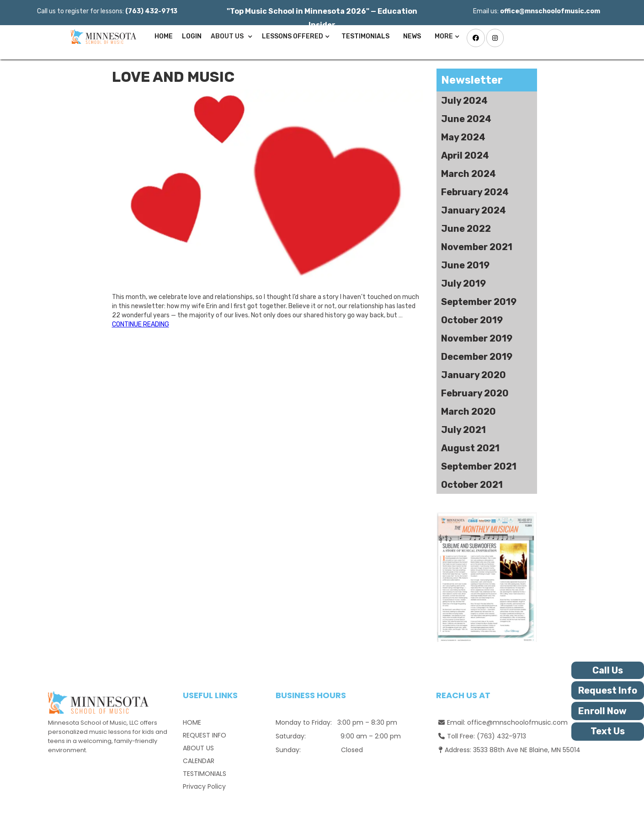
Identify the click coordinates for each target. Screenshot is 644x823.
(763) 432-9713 (501, 736)
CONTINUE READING (141, 324)
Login (192, 36)
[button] (232, 37)
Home (164, 36)
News (412, 36)
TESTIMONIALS (365, 36)
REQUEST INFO (205, 735)
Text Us (608, 731)
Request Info (608, 690)
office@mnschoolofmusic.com (517, 722)
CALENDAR (199, 761)
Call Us (608, 670)
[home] (101, 37)
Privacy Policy (204, 786)
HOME (192, 722)
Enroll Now (602, 711)
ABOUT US (198, 748)
